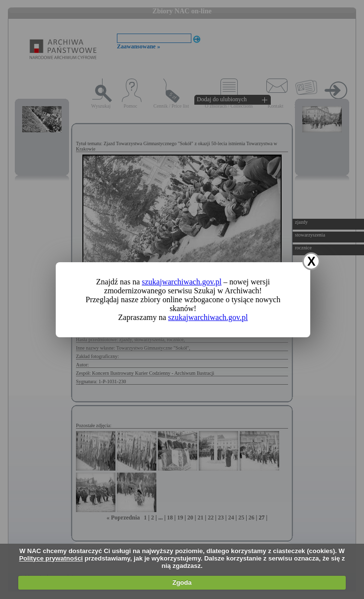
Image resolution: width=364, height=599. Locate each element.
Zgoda (182, 582)
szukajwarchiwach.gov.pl (182, 282)
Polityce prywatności (51, 558)
